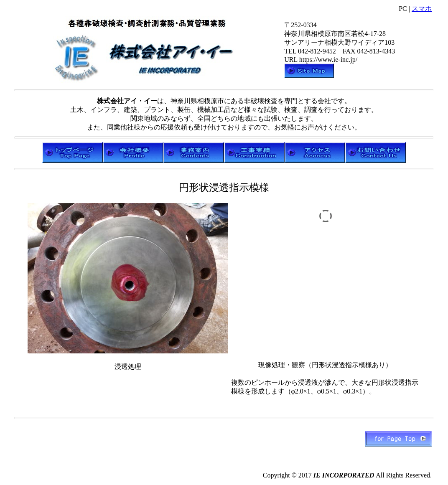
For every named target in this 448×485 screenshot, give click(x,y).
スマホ (422, 9)
